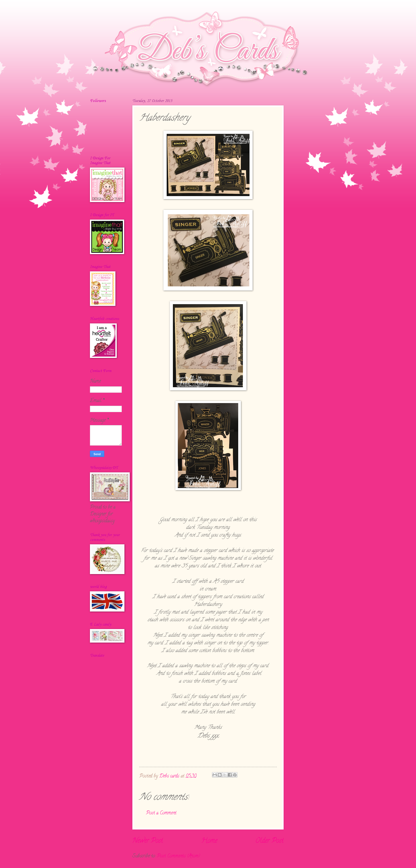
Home (209, 841)
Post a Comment (161, 813)
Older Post (270, 841)
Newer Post (148, 841)
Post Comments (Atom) (178, 856)
